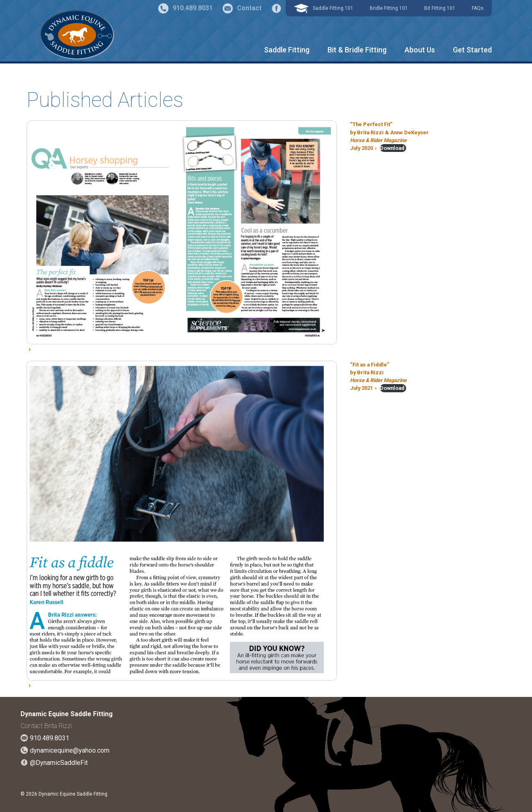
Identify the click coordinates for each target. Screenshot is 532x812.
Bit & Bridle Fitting (357, 50)
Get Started (472, 50)
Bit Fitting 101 (440, 8)
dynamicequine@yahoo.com (70, 750)
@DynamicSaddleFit (59, 763)
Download (392, 148)
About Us (420, 50)
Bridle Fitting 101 (389, 8)
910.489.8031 (50, 738)
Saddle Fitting (287, 50)
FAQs (478, 8)
